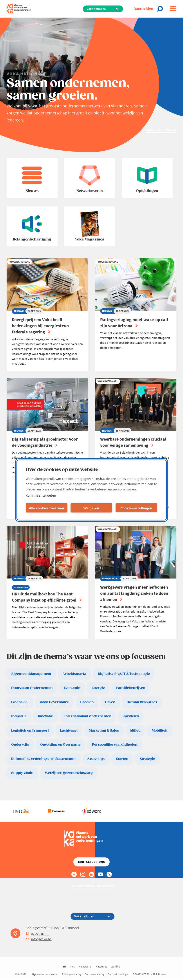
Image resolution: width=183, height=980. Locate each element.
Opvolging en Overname (60, 745)
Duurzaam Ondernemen (32, 688)
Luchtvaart (69, 731)
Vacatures (102, 966)
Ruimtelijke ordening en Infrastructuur (44, 759)
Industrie (19, 716)
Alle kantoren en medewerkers (92, 886)
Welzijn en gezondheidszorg (69, 773)
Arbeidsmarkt (74, 674)
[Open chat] (161, 9)
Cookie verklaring (95, 974)
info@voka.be (39, 939)
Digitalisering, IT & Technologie (124, 674)
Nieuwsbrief (85, 966)
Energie (98, 688)
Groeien (87, 702)
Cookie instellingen (119, 974)
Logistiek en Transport (30, 731)
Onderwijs (20, 745)
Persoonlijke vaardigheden (115, 745)
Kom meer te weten (41, 495)
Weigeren (91, 508)
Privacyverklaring (72, 974)
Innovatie (45, 716)
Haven (110, 702)
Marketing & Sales (104, 731)
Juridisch (131, 716)
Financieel (20, 702)
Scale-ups (96, 759)
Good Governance (54, 702)
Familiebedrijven (131, 688)
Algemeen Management (31, 674)
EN (64, 966)
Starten (122, 759)
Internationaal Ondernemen (88, 716)
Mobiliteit (160, 731)
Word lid (116, 966)
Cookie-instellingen (136, 508)
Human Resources (142, 702)
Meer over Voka (161, 130)
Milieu (135, 731)
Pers (72, 966)
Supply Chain (22, 773)
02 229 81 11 (37, 934)
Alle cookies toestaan (46, 508)
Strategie (147, 759)
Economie (72, 688)
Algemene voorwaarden (45, 974)
